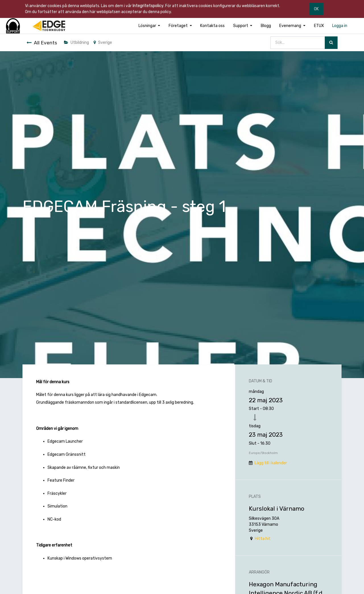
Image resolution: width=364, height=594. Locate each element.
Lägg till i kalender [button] (271, 463)
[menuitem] (212, 26)
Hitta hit (263, 539)
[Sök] (331, 43)
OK (316, 9)
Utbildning (76, 43)
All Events (42, 43)
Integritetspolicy (148, 6)
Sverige (103, 43)
